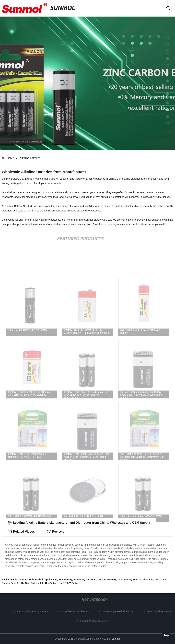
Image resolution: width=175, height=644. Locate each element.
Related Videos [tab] (21, 532)
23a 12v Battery (49, 583)
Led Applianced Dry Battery (33, 611)
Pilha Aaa (148, 580)
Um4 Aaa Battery (107, 580)
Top (166, 635)
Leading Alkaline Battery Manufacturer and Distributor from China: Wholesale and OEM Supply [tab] (79, 523)
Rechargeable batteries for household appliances (29, 580)
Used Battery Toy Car (130, 580)
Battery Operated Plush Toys (120, 611)
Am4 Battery (65, 580)
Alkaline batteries (30, 158)
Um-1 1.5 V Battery (69, 583)
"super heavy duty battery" (76, 611)
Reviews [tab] (55, 532)
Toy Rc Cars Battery (28, 583)
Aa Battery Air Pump (85, 580)
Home (10, 158)
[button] (157, 8)
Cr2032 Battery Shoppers (95, 621)
